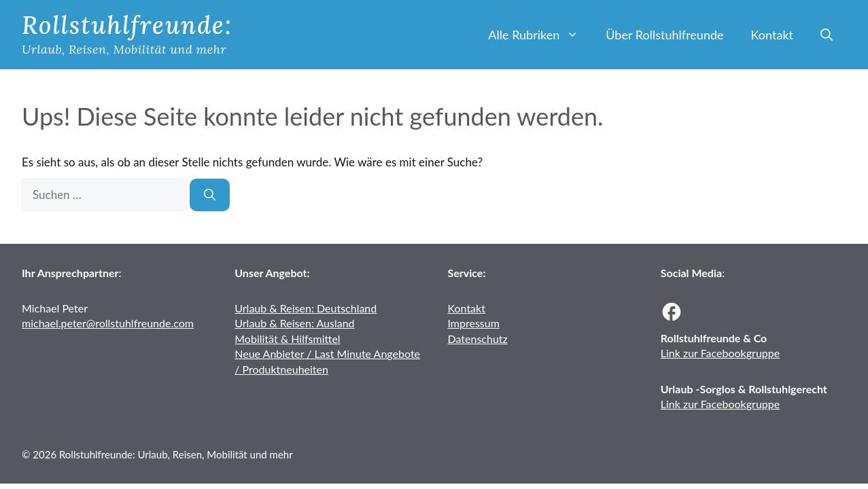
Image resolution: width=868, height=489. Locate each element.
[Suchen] (210, 195)
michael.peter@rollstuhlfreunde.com (108, 323)
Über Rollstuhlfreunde (664, 35)
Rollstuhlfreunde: (127, 25)
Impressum (474, 323)
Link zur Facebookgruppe (720, 353)
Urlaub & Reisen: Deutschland (306, 308)
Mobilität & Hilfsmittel (287, 339)
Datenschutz (478, 339)
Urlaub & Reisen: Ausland (294, 323)
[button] (827, 35)
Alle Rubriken (540, 35)
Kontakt (772, 35)
